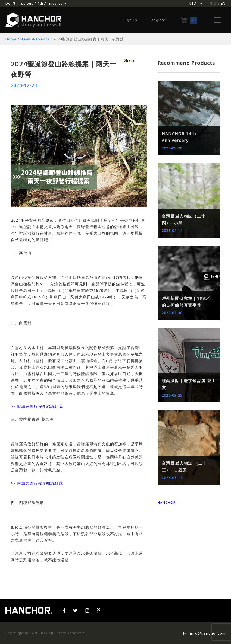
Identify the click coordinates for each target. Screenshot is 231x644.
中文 (214, 3)
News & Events (35, 39)
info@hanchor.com (205, 633)
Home (11, 39)
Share (129, 60)
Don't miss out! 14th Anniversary (36, 3)
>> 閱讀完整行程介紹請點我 (37, 406)
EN (223, 3)
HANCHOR (167, 503)
